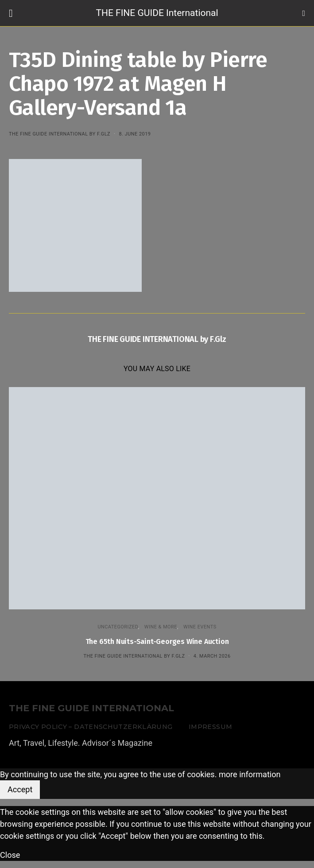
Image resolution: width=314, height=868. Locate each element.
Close (10, 855)
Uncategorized (118, 627)
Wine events (200, 627)
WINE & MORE (161, 627)
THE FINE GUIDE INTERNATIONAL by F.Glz (60, 134)
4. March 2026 (212, 656)
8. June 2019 (135, 134)
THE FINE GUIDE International (157, 13)
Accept (20, 789)
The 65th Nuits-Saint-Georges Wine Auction (157, 641)
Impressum (210, 727)
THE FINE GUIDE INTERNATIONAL (91, 708)
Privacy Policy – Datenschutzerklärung (91, 727)
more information (250, 774)
